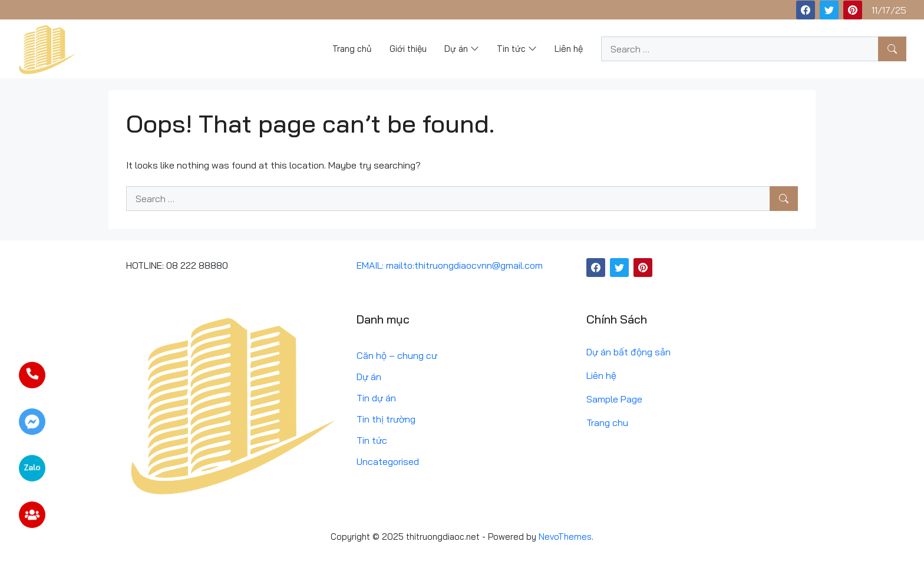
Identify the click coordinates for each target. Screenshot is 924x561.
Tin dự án (376, 398)
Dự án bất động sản (628, 352)
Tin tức (372, 440)
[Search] (892, 49)
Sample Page (614, 399)
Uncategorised (388, 461)
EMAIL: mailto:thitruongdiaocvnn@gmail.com (450, 265)
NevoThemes (565, 537)
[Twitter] (829, 10)
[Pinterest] (853, 10)
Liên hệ (601, 375)
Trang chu (607, 423)
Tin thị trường (386, 419)
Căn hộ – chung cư (397, 355)
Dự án (369, 377)
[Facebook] (806, 10)
